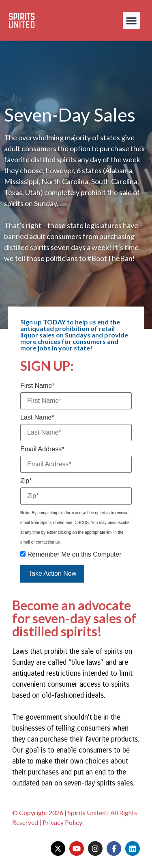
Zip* (26, 481)
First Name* (37, 386)
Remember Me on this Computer (71, 555)
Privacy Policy (62, 822)
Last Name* (37, 418)
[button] (131, 20)
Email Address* (42, 449)
